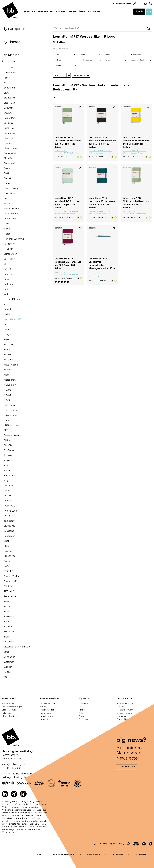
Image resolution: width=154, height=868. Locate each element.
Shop (139, 12)
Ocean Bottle (11, 410)
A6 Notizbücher (61, 151)
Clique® (8, 158)
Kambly (8, 279)
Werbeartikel (8, 704)
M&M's (7, 340)
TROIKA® (9, 632)
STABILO (8, 571)
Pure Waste (10, 476)
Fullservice (7, 713)
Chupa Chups (10, 148)
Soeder (8, 561)
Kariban (8, 289)
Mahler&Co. (10, 345)
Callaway (8, 123)
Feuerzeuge (46, 713)
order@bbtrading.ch (14, 777)
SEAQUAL (9, 526)
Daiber (7, 184)
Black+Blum (10, 103)
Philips (7, 440)
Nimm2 (7, 400)
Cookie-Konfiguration (64, 854)
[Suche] (149, 12)
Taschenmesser (48, 704)
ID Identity (9, 244)
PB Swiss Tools (11, 425)
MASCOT (9, 360)
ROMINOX (9, 506)
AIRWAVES (10, 73)
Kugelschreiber (95, 277)
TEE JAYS (9, 591)
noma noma (10, 405)
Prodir (7, 466)
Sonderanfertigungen (12, 707)
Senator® (9, 531)
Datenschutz (94, 854)
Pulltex (7, 471)
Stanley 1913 (11, 581)
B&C (6, 83)
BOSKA (8, 113)
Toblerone (9, 617)
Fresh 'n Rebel (11, 214)
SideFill (8, 541)
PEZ (6, 430)
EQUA (7, 204)
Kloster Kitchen (12, 299)
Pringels (8, 461)
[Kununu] (23, 794)
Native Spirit (10, 385)
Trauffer (8, 627)
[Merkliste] (140, 3)
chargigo (8, 143)
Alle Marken (8, 61)
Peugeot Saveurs (12, 435)
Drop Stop (9, 194)
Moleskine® (10, 380)
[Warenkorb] (145, 3)
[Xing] (14, 794)
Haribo (7, 234)
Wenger (8, 667)
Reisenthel (9, 486)
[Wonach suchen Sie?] (99, 29)
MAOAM (8, 350)
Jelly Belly (9, 259)
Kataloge (121, 707)
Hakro (7, 229)
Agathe (7, 78)
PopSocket (9, 450)
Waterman (9, 662)
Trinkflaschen (46, 716)
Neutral (8, 390)
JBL (6, 264)
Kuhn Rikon (9, 309)
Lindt (6, 330)
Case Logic (9, 138)
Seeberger (9, 536)
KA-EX (7, 269)
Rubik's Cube (10, 511)
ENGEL (8, 199)
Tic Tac (7, 607)
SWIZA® (8, 587)
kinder (7, 294)
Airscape (8, 68)
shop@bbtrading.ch (13, 764)
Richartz (8, 496)
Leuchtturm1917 (13, 319)
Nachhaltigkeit (124, 719)
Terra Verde (10, 597)
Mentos (8, 370)
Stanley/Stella (11, 576)
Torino (7, 622)
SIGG (6, 546)
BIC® (6, 93)
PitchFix (8, 445)
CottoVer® (9, 163)
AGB (39, 854)
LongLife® (9, 335)
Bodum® (8, 108)
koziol (7, 304)
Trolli (6, 637)
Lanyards (44, 719)
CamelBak (9, 128)
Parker (7, 420)
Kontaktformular (125, 710)
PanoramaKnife (11, 415)
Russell (7, 516)
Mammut (8, 355)
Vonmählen (9, 657)
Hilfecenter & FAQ (122, 4)
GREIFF (8, 224)
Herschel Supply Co (14, 239)
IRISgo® (8, 249)
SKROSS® (9, 556)
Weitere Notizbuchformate (100, 153)
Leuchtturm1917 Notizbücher (66, 153)
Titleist (7, 612)
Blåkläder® (9, 98)
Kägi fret (8, 274)
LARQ (7, 315)
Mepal (7, 375)
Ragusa (7, 481)
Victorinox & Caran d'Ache (17, 647)
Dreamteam (123, 716)
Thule (7, 602)
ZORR (7, 677)
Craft (6, 173)
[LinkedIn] (5, 794)
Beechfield (9, 88)
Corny (7, 168)
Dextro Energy (11, 189)
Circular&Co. (10, 153)
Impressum (141, 854)
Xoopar (8, 672)
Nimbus (7, 395)
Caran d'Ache (10, 133)
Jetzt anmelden (127, 767)
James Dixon (10, 254)
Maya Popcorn (11, 365)
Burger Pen (9, 118)
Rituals (7, 501)
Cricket (7, 178)
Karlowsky (9, 284)
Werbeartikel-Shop (126, 704)
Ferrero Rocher (12, 209)
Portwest (8, 456)
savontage (9, 521)
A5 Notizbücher (61, 272)
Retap (7, 491)
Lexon (7, 325)
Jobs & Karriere (124, 713)
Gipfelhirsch (10, 219)
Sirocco (8, 551)
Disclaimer (118, 854)
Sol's (6, 566)
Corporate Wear (9, 710)
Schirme (44, 707)
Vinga (7, 652)
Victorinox (9, 642)
